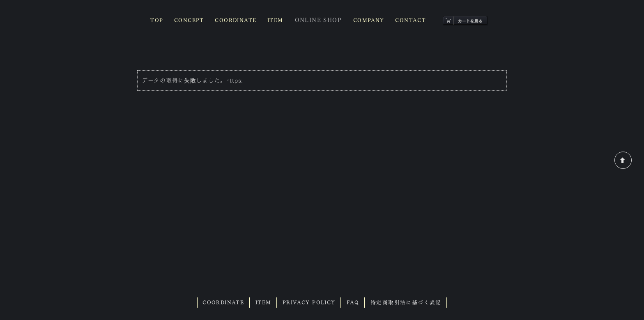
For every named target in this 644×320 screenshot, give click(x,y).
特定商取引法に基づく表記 (406, 303)
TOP (157, 20)
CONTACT (411, 20)
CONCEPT (189, 20)
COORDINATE (236, 20)
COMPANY (369, 20)
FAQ (353, 303)
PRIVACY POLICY (309, 303)
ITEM (275, 20)
